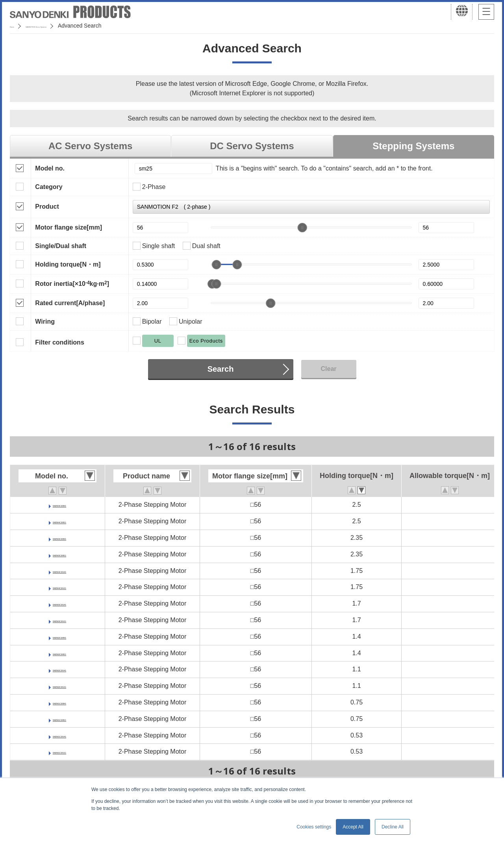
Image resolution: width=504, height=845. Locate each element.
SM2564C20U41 (59, 571)
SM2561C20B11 (59, 719)
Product (47, 207)
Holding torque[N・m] (68, 264)
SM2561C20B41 (59, 702)
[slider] (302, 228)
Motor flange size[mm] (69, 227)
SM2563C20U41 (59, 603)
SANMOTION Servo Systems (72, 26)
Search (221, 369)
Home (17, 26)
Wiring (45, 322)
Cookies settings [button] (314, 827)
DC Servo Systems (252, 146)
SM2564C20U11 (59, 587)
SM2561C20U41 (59, 735)
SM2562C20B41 (59, 637)
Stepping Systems (413, 146)
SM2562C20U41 (59, 669)
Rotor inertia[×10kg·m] (72, 284)
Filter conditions (59, 342)
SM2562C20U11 (59, 686)
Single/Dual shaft (61, 246)
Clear (328, 369)
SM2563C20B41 (59, 538)
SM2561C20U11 (59, 751)
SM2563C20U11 (59, 620)
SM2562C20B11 (59, 653)
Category (49, 187)
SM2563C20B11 (59, 554)
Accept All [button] (353, 827)
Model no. (50, 168)
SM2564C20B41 (59, 505)
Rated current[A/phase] (70, 303)
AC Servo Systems (90, 146)
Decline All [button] (393, 827)
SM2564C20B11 (59, 521)
